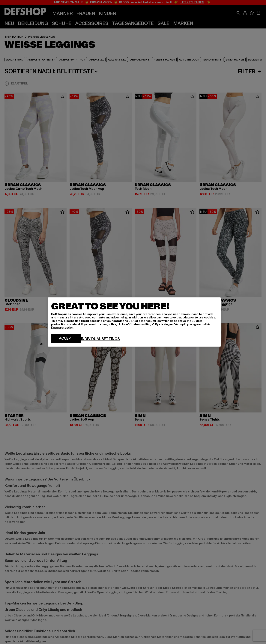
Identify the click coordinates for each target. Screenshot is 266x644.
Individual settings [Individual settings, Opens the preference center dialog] (100, 339)
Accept (66, 338)
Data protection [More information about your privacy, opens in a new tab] (62, 328)
